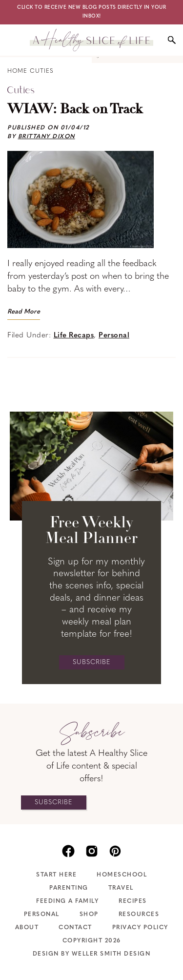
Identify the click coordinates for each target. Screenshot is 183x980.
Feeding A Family (67, 901)
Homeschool (122, 875)
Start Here (56, 875)
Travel (121, 888)
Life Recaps (74, 336)
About (27, 928)
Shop (89, 915)
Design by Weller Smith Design (92, 954)
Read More (24, 312)
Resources (139, 915)
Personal (114, 336)
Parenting (69, 888)
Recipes (133, 901)
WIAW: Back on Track (75, 110)
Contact (75, 928)
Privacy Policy (140, 928)
